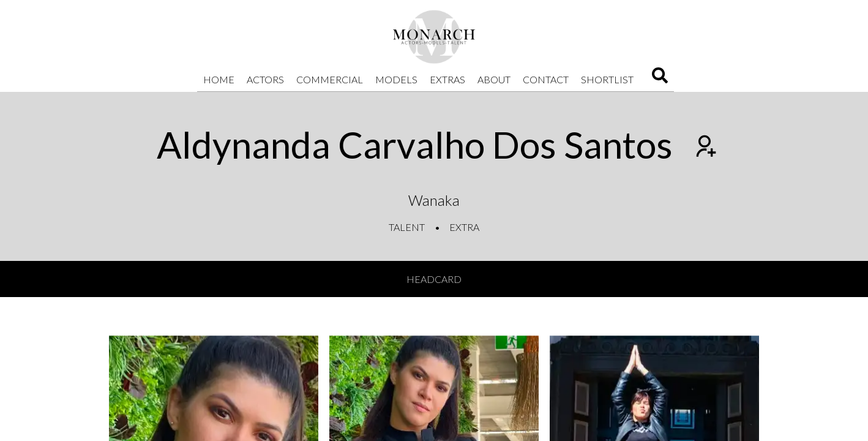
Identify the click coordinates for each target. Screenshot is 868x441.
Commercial (330, 79)
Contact (546, 79)
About (494, 79)
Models (396, 79)
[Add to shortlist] (705, 148)
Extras (447, 79)
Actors (265, 79)
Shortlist (607, 79)
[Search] (660, 79)
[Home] (434, 37)
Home (219, 79)
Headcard (434, 279)
